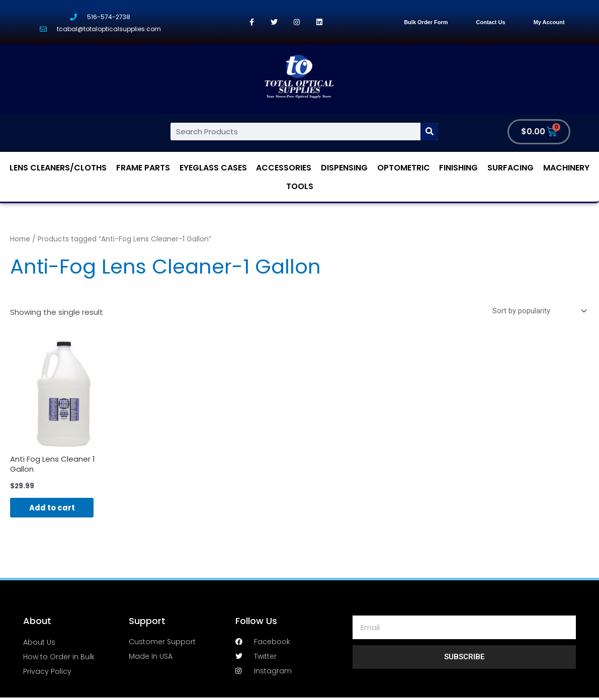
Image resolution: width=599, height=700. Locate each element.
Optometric (404, 168)
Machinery (566, 168)
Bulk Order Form (426, 22)
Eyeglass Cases (213, 168)
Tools (300, 186)
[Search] (429, 132)
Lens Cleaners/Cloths (58, 168)
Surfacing (510, 168)
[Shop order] (538, 311)
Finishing (458, 168)
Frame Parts (143, 168)
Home (20, 239)
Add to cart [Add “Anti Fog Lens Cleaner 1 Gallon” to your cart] (53, 508)
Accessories (284, 168)
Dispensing (344, 168)
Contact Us (491, 22)
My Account (549, 22)
